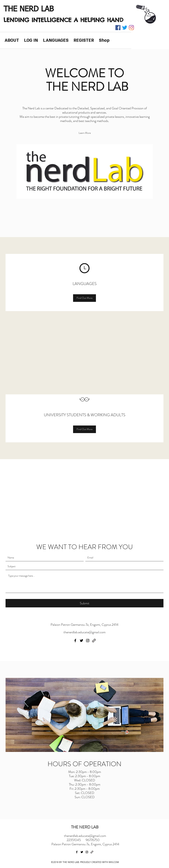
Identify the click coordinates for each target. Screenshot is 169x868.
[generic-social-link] (94, 641)
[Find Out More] (84, 298)
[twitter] (125, 28)
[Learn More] (85, 133)
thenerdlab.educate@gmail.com (84, 632)
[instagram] (131, 28)
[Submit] (84, 603)
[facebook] (118, 28)
